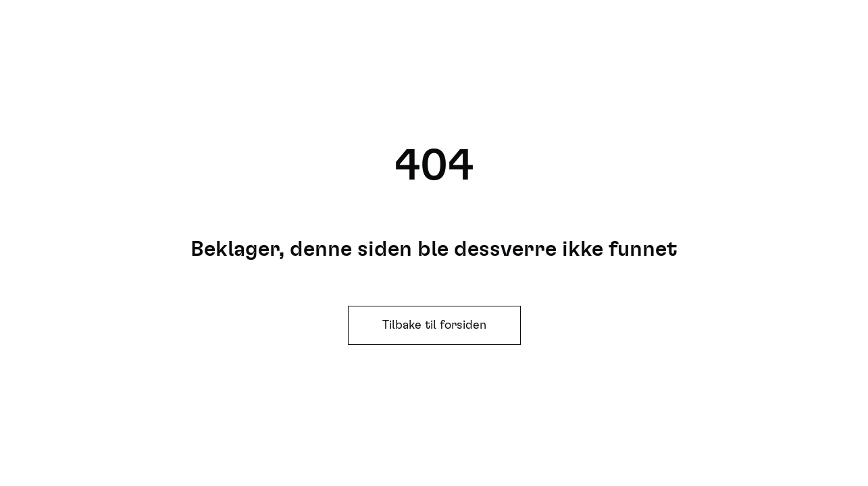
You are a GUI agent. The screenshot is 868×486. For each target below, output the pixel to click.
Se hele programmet (667, 40)
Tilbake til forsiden (434, 325)
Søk (543, 40)
